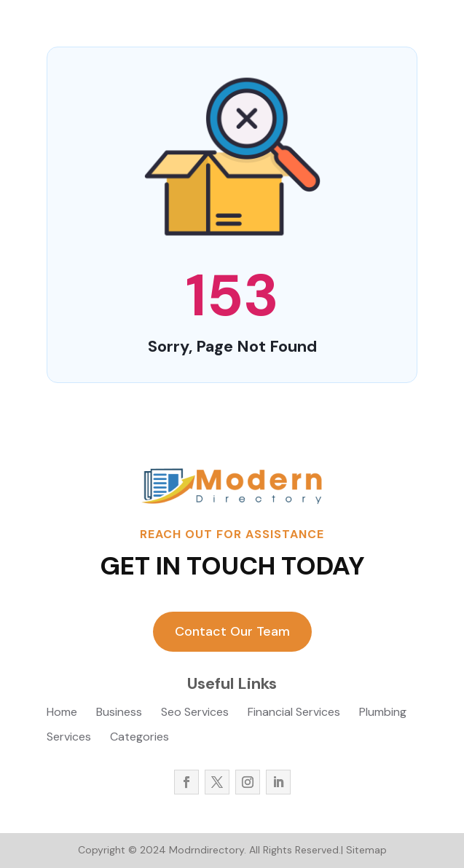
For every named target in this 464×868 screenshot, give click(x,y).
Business (119, 713)
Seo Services (195, 713)
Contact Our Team (232, 631)
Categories (139, 738)
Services (69, 738)
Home (62, 713)
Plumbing (383, 713)
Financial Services (294, 713)
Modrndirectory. (206, 850)
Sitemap (366, 850)
